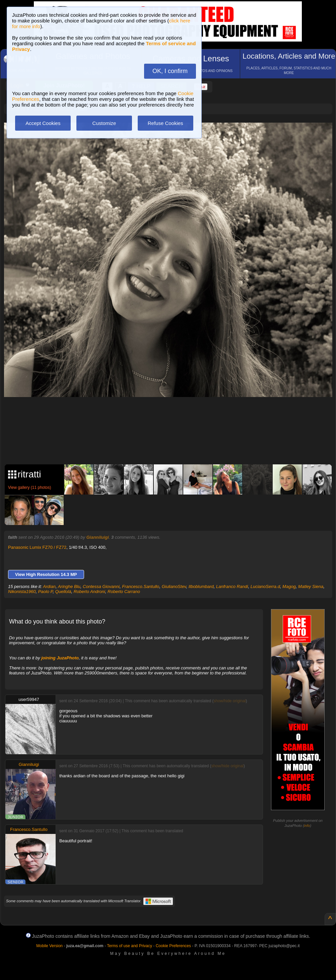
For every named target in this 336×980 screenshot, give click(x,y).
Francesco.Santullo (141, 586)
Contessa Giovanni (101, 586)
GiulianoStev (174, 586)
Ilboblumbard (201, 586)
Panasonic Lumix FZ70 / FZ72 (37, 547)
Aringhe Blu (69, 586)
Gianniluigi (98, 537)
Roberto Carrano (124, 592)
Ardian (49, 586)
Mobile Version (49, 946)
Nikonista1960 (22, 592)
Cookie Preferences (173, 946)
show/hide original (229, 701)
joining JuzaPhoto (60, 658)
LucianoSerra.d (265, 586)
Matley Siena (311, 586)
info (307, 826)
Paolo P (46, 592)
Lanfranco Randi (232, 586)
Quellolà (63, 592)
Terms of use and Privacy (129, 946)
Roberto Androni (89, 592)
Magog (289, 586)
